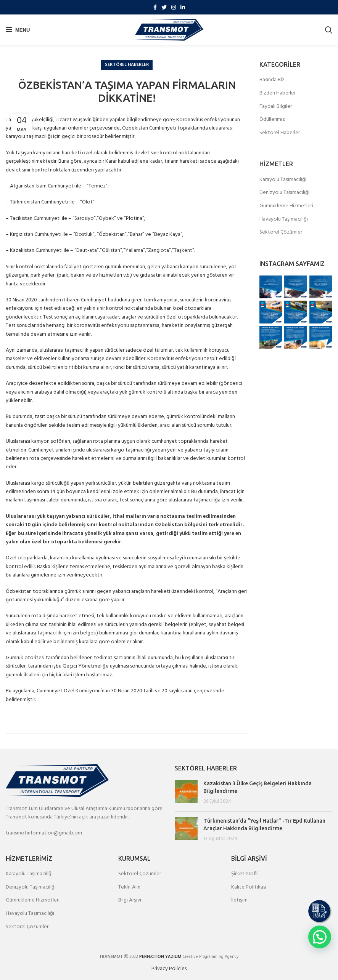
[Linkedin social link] (183, 7)
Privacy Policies (169, 969)
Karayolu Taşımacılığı (283, 180)
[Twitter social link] (164, 7)
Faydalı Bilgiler (276, 107)
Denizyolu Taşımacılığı (284, 193)
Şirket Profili (245, 874)
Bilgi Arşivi (130, 900)
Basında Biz (272, 80)
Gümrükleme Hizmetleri (286, 206)
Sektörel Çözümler (281, 232)
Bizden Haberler (278, 93)
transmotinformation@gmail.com (44, 833)
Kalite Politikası (249, 887)
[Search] (329, 30)
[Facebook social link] (155, 7)
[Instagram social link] (174, 7)
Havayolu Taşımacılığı (284, 219)
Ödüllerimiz (272, 120)
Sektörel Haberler (127, 65)
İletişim (239, 900)
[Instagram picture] (271, 287)
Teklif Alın (129, 887)
